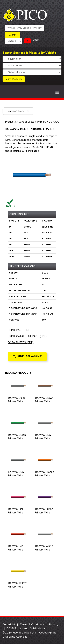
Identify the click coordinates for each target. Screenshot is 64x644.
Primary (42, 122)
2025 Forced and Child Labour (26, 628)
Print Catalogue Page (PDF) (27, 336)
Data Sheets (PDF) (21, 342)
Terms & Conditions (32, 624)
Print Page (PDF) (19, 330)
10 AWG (54, 122)
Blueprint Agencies (15, 637)
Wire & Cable (26, 122)
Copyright (9, 624)
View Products (14, 79)
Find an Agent (27, 356)
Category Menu (18, 111)
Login (36, 40)
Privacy (54, 624)
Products (10, 122)
